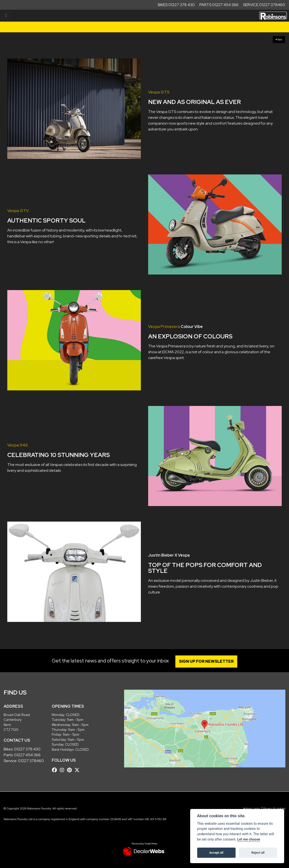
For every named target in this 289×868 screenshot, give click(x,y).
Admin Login (251, 808)
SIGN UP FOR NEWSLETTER (206, 661)
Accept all (216, 853)
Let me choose (249, 839)
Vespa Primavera (164, 327)
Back (279, 39)
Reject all (258, 853)
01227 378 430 (27, 749)
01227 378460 (31, 761)
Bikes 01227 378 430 (176, 5)
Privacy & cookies (274, 808)
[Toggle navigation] (6, 16)
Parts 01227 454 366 (219, 5)
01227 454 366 (27, 755)
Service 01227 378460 (264, 5)
